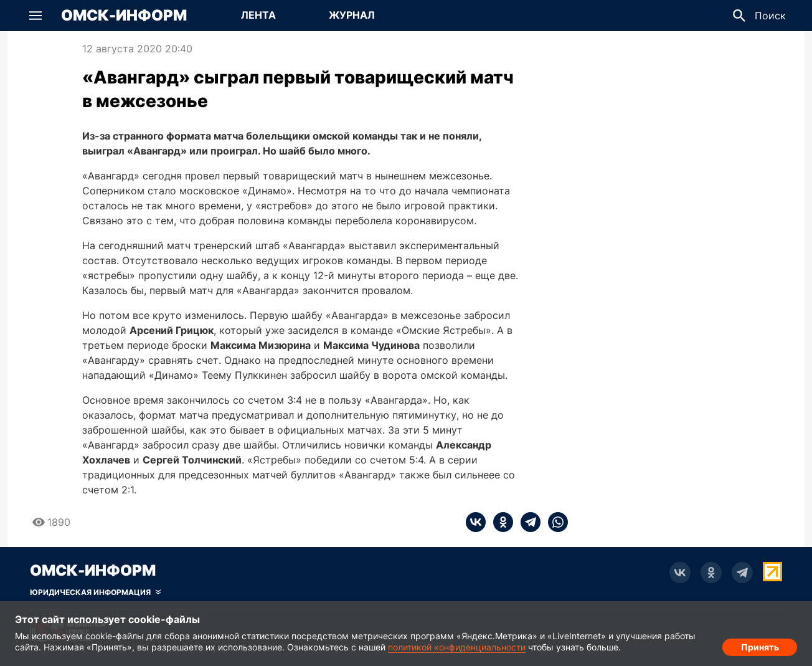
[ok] (499, 522)
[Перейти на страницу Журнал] (352, 16)
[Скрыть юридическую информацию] (95, 592)
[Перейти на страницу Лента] (258, 16)
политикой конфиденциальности (457, 647)
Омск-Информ (124, 16)
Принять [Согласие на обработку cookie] (760, 645)
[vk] (476, 522)
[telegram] (527, 522)
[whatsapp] (554, 522)
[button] (35, 16)
